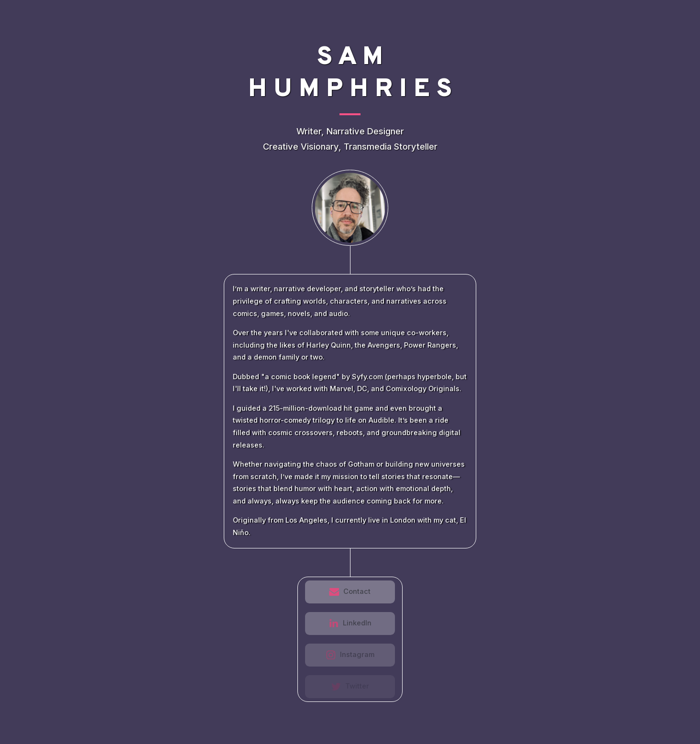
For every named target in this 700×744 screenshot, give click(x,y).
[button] (350, 592)
